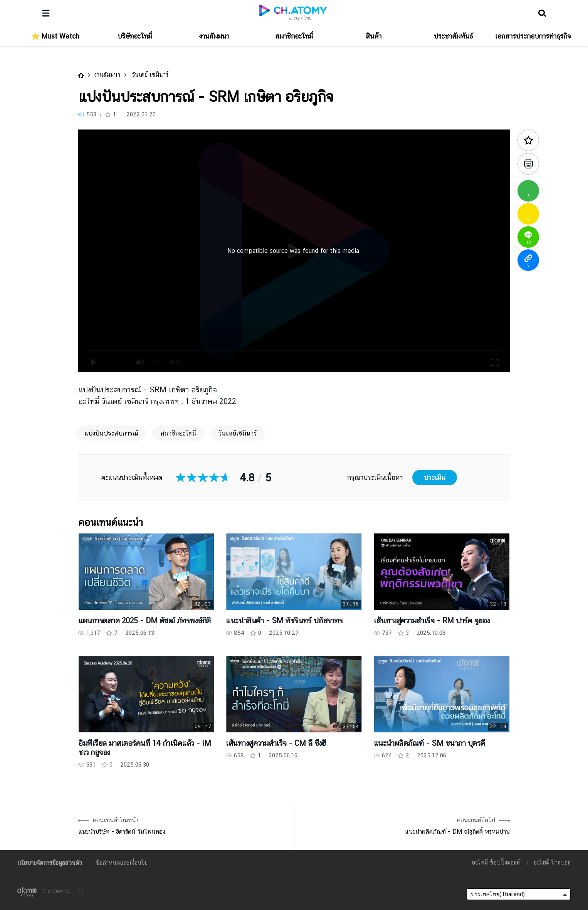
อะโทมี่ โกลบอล (552, 862)
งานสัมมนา (107, 75)
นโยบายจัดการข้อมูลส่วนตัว (50, 863)
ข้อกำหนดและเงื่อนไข (122, 863)
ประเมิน (435, 477)
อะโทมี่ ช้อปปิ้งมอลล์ (496, 862)
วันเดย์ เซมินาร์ (149, 75)
